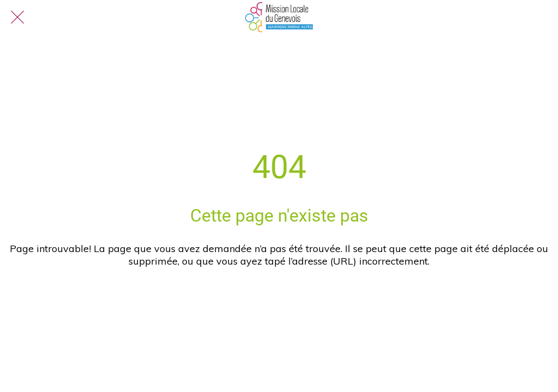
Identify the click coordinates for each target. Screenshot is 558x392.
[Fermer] (17, 17)
